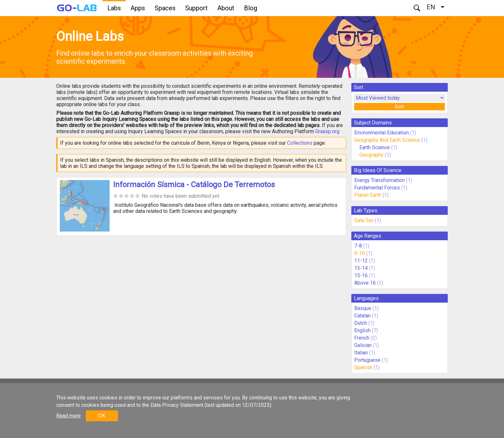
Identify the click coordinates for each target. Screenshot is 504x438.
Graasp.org (327, 131)
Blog (251, 8)
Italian (361, 353)
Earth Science (375, 147)
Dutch (361, 323)
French (362, 338)
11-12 (361, 261)
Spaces (165, 8)
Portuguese (367, 360)
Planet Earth (368, 195)
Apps (138, 8)
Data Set (364, 220)
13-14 (361, 268)
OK (102, 416)
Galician (363, 345)
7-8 (358, 246)
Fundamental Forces (377, 188)
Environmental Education (382, 133)
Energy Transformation (379, 180)
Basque (363, 308)
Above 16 (365, 283)
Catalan (362, 316)
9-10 (360, 253)
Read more (68, 416)
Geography (371, 155)
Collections (300, 143)
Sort (399, 107)
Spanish (363, 367)
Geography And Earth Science (387, 140)
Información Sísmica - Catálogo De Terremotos (194, 185)
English (362, 330)
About (226, 8)
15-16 (361, 275)
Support (196, 8)
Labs (114, 8)
